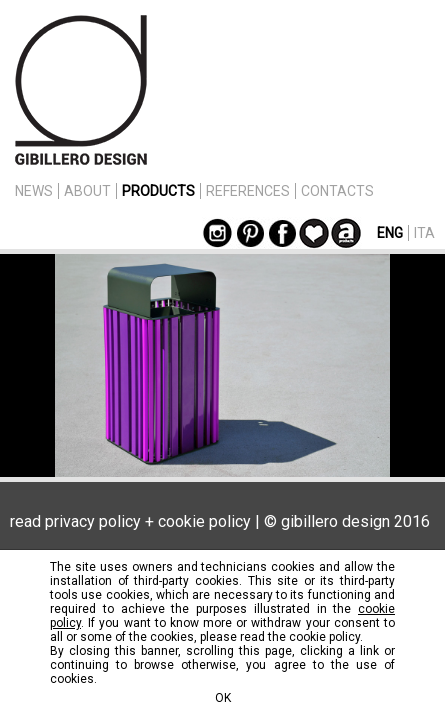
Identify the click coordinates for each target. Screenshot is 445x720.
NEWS (34, 191)
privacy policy (93, 521)
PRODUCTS (158, 191)
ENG (390, 233)
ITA (424, 233)
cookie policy (204, 521)
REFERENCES (248, 191)
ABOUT (87, 191)
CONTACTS (337, 191)
